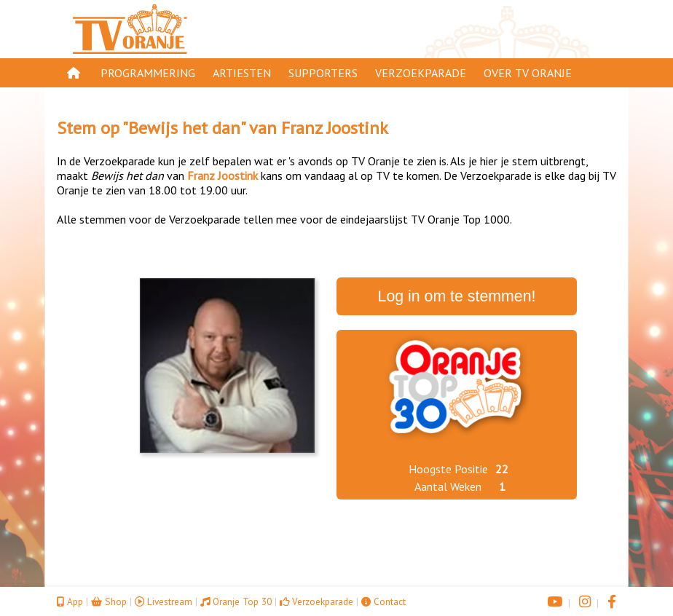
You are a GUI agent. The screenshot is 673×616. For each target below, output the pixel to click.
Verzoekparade (421, 73)
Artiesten (242, 73)
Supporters (323, 73)
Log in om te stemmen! (457, 296)
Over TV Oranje (528, 73)
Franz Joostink (335, 128)
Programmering (148, 73)
